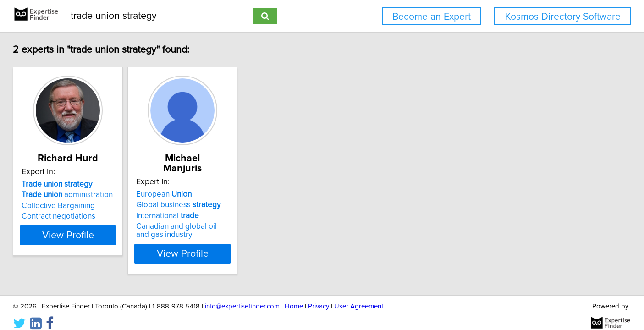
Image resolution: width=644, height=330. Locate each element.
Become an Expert (432, 17)
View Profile (113, 243)
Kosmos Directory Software (563, 17)
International (225, 206)
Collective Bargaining (93, 206)
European (221, 184)
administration (102, 195)
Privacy (319, 297)
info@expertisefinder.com (242, 297)
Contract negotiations (93, 216)
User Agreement (359, 297)
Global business (236, 195)
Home (294, 297)
